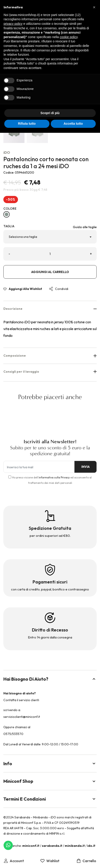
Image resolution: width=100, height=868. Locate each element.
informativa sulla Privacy (54, 477)
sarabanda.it (52, 846)
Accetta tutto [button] (73, 124)
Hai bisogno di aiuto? (50, 679)
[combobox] (50, 237)
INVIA (86, 467)
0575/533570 (13, 734)
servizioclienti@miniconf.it (22, 717)
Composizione (50, 356)
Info (50, 764)
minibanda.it (75, 846)
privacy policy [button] (13, 24)
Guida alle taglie (85, 227)
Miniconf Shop (50, 781)
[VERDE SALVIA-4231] (7, 214)
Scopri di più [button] (50, 113)
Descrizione (50, 309)
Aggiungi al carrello (50, 272)
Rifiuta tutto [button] (27, 124)
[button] (94, 7)
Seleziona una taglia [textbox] (23, 237)
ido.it (91, 846)
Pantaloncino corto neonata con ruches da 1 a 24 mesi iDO (46, 163)
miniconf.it (31, 846)
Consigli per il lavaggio (50, 372)
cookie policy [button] (69, 37)
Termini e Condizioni (50, 799)
